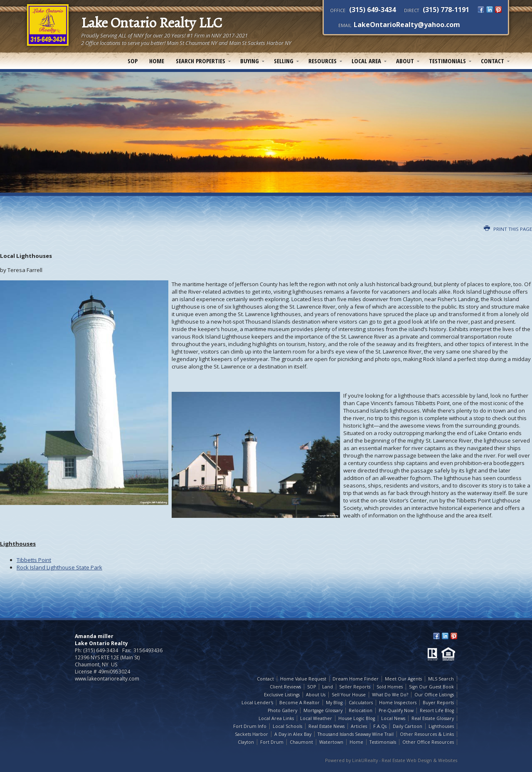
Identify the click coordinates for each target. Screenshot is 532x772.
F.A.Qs (380, 726)
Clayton (246, 742)
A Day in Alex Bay (293, 734)
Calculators (361, 703)
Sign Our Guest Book (431, 687)
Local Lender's (257, 703)
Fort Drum (272, 742)
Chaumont (301, 742)
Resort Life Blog (437, 710)
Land (328, 687)
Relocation (361, 710)
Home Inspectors (398, 703)
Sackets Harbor (251, 734)
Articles (359, 726)
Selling (284, 61)
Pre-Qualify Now (396, 710)
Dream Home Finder (356, 679)
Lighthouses (441, 726)
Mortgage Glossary (323, 710)
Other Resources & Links (427, 734)
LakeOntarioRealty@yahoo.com (407, 25)
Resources (323, 61)
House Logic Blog (357, 718)
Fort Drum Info (250, 726)
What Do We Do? (390, 695)
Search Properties (201, 61)
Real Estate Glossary (433, 718)
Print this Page (508, 229)
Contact (493, 61)
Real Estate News (326, 726)
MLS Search (441, 679)
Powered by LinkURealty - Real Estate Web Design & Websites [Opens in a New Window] (391, 760)
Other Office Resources (428, 742)
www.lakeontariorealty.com (107, 679)
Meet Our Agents (403, 679)
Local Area (366, 61)
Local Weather (316, 718)
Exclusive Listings (282, 695)
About (405, 61)
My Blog (334, 703)
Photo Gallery (282, 710)
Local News (393, 718)
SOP (133, 61)
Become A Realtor (299, 703)
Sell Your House (349, 695)
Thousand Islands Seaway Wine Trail (356, 734)
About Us (316, 695)
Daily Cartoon (408, 726)
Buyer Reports (438, 703)
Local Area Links (276, 718)
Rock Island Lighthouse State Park (59, 567)
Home (157, 61)
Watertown (331, 742)
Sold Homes (390, 687)
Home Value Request (303, 679)
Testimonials (447, 61)
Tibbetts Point (34, 560)
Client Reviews (285, 687)
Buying (250, 61)
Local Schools (287, 726)
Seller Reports (355, 687)
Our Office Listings (434, 695)
